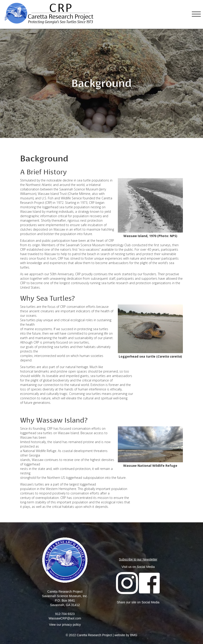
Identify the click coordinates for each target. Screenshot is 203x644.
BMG (134, 635)
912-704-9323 (65, 614)
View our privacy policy (65, 625)
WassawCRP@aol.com (65, 618)
